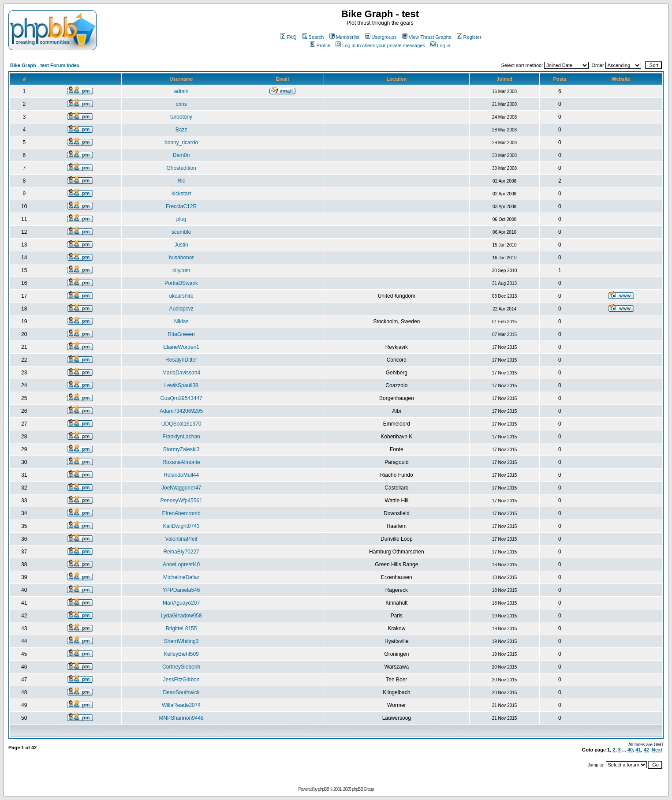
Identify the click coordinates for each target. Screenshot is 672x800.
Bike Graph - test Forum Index (45, 65)
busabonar (181, 258)
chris (181, 104)
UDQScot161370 (181, 424)
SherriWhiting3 (181, 641)
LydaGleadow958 (181, 616)
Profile (320, 45)
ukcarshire (181, 296)
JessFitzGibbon (181, 680)
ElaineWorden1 (181, 347)
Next (657, 750)
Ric (181, 181)
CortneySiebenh (181, 667)
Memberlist (345, 37)
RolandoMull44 (181, 475)
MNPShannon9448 (181, 718)
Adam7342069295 (181, 411)
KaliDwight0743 (181, 526)
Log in (440, 45)
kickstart (181, 194)
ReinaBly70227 (181, 552)
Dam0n (181, 155)
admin (181, 91)
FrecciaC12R (181, 206)
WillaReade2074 (181, 705)
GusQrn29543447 (181, 398)
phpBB (323, 789)
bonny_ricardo (181, 142)
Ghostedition (181, 168)
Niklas (181, 321)
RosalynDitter (181, 360)
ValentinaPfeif (181, 539)
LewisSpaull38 (181, 385)
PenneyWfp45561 (181, 501)
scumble (181, 232)
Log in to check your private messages (380, 45)
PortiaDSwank (181, 283)
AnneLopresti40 (181, 564)
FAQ (288, 37)
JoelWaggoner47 (181, 488)
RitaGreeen (181, 334)
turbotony (181, 117)
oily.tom (181, 270)
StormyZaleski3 (181, 449)
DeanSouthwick (181, 692)
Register (469, 37)
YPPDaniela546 (181, 590)
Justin (181, 245)
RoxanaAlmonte (181, 462)
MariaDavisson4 (181, 373)
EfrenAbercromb (181, 513)
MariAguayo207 (181, 603)
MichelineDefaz (181, 577)
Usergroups (381, 37)
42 (646, 750)
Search (313, 37)
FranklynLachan (181, 437)
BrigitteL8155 (181, 628)
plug (181, 219)
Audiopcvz (181, 309)
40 (630, 750)
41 (638, 750)
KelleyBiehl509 (181, 654)
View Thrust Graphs (427, 37)
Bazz (181, 130)
